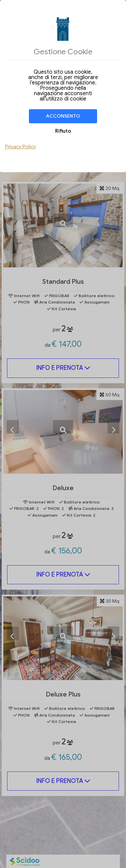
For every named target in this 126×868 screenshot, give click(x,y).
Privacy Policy (20, 147)
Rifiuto (63, 131)
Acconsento (63, 116)
